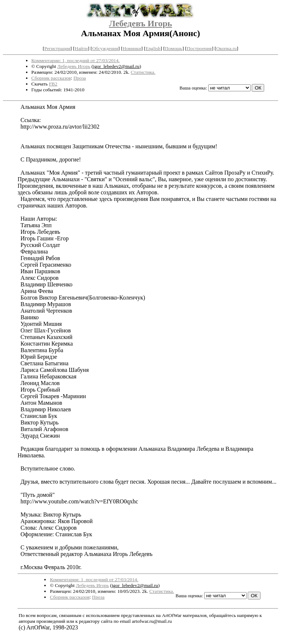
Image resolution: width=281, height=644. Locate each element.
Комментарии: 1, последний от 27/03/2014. (76, 60)
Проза (80, 78)
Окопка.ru (226, 48)
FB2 (53, 84)
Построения (199, 48)
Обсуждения (105, 48)
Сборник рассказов (51, 78)
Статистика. (143, 72)
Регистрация (57, 48)
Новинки (132, 48)
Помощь (174, 48)
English (153, 48)
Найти (81, 48)
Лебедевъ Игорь (141, 23)
